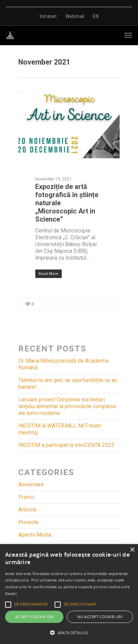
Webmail (75, 16)
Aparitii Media (35, 535)
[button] (69, 633)
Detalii (11, 594)
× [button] (132, 550)
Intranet (48, 16)
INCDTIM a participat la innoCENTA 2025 (66, 445)
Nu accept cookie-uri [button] (100, 617)
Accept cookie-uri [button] (34, 617)
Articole (27, 510)
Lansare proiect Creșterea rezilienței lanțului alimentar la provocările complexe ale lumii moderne (67, 406)
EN (96, 16)
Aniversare (31, 484)
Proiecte (28, 522)
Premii (26, 497)
